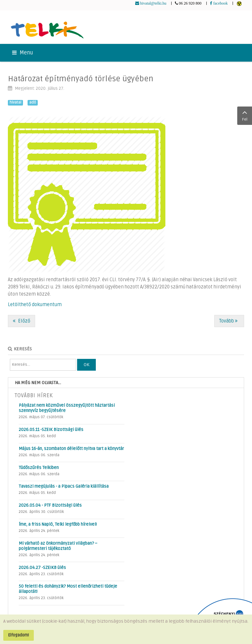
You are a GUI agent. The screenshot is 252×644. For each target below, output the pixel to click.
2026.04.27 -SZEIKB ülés (42, 568)
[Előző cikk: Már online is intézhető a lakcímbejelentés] (21, 321)
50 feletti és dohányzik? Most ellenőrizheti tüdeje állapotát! (68, 589)
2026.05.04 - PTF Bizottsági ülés (50, 505)
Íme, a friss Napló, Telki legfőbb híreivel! (58, 524)
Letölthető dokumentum (35, 305)
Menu (23, 53)
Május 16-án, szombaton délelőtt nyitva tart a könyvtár (71, 449)
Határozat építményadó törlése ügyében (81, 79)
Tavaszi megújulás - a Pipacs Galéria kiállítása (64, 486)
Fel (245, 115)
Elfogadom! (19, 635)
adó (33, 102)
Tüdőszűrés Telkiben (39, 468)
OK (86, 365)
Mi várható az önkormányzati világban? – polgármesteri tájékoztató (58, 546)
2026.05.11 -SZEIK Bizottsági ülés (51, 430)
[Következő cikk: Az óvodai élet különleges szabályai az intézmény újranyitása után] (229, 321)
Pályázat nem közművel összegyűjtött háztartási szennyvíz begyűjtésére (67, 408)
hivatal (15, 102)
